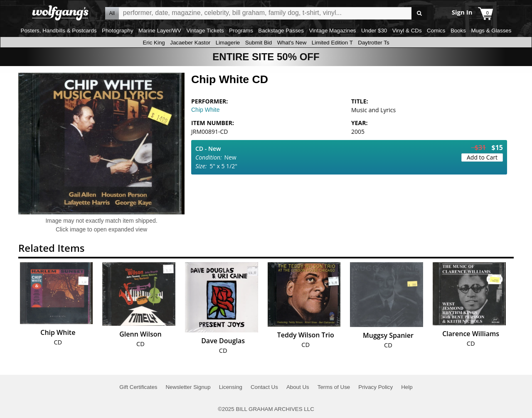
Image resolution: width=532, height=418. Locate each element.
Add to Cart (482, 157)
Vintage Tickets (205, 31)
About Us (298, 387)
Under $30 (374, 31)
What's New (292, 43)
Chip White (205, 110)
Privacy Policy (376, 387)
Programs (241, 31)
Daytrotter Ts (373, 43)
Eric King (154, 43)
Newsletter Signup (188, 387)
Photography (118, 31)
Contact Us (264, 387)
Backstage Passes (281, 31)
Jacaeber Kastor (190, 43)
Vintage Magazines (332, 31)
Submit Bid (259, 43)
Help (407, 387)
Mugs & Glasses (491, 31)
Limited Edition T (332, 43)
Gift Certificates (138, 387)
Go (419, 14)
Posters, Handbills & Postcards (59, 31)
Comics (436, 31)
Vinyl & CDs (407, 31)
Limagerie (228, 43)
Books (458, 31)
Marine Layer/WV (160, 31)
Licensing (231, 387)
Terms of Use (334, 387)
